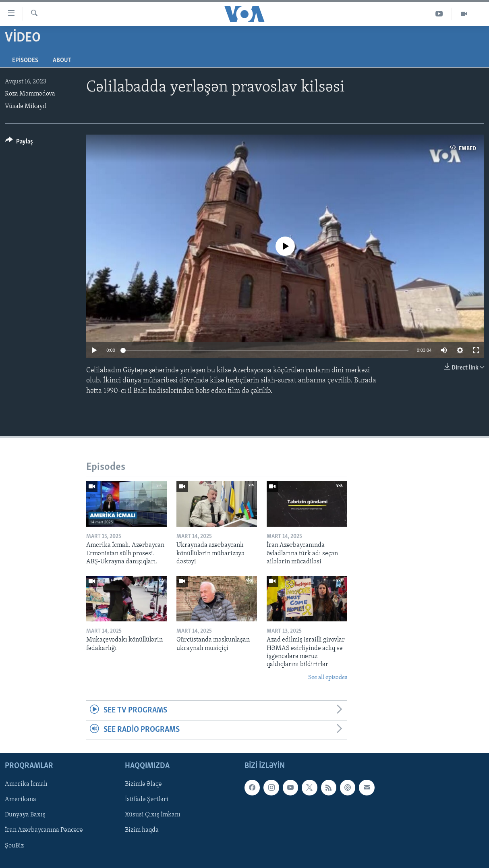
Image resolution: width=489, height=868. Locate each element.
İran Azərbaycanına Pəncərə (44, 830)
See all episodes (328, 678)
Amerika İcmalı (26, 784)
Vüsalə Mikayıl (26, 106)
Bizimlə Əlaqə (143, 784)
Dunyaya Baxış (25, 815)
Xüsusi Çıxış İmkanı (153, 815)
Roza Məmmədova (30, 94)
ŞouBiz (14, 845)
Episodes (25, 60)
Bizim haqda (142, 830)
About (62, 60)
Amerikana (21, 799)
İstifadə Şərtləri (147, 799)
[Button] (19, 143)
